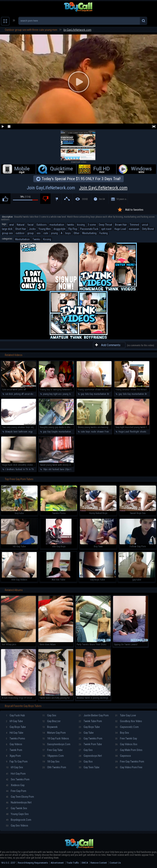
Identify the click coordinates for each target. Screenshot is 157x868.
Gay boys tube (16, 727)
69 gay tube (14, 721)
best (16, 432)
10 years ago (122, 199)
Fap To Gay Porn (17, 762)
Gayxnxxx (123, 756)
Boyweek (50, 727)
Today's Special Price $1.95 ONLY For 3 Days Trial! (81, 179)
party (36, 432)
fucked (19, 469)
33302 (85, 199)
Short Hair (21, 229)
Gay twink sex (17, 808)
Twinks (36, 239)
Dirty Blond (148, 229)
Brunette (111, 394)
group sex (7, 233)
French (108, 432)
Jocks (32, 229)
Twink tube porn (90, 721)
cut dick (9, 394)
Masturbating (89, 233)
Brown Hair (121, 225)
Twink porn (14, 750)
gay (82, 394)
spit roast (106, 229)
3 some (92, 225)
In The (32, 469)
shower (100, 432)
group (31, 233)
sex (39, 233)
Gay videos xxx (126, 744)
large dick (7, 229)
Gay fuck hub (15, 715)
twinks (71, 225)
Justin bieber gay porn (94, 715)
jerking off (19, 394)
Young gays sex (17, 814)
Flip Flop (73, 229)
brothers (11, 469)
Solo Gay (89, 394)
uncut (145, 225)
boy (71, 394)
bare (62, 469)
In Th (26, 469)
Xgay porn (13, 756)
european (134, 229)
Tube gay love (126, 715)
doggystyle (60, 229)
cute (46, 233)
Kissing (47, 239)
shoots (143, 432)
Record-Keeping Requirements (33, 863)
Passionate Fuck (89, 229)
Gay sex (49, 715)
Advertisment (57, 863)
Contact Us (115, 863)
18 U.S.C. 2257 (8, 863)
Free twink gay (126, 738)
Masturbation (22, 239)
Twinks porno (16, 738)
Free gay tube (52, 750)
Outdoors (42, 225)
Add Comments (111, 345)
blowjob (9, 432)
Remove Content (99, 863)
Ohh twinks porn (54, 767)
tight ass (58, 394)
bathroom (23, 432)
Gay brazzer (51, 721)
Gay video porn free (129, 767)
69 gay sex (15, 767)
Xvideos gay (15, 785)
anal (12, 225)
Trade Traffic (73, 863)
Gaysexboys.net (90, 756)
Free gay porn (16, 791)
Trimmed (134, 225)
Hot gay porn (16, 774)
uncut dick (29, 394)
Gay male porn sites (129, 750)
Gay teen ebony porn (20, 797)
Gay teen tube (89, 767)
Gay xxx (86, 762)
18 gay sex (51, 762)
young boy (48, 394)
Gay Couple (52, 432)
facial (30, 225)
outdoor (20, 233)
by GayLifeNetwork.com (77, 30)
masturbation (57, 225)
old (50, 469)
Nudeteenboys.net (19, 802)
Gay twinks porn (91, 738)
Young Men (45, 229)
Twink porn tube (90, 744)
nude (94, 432)
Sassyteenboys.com (56, 744)
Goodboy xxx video (129, 721)
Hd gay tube (15, 733)
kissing (81, 225)
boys (68, 233)
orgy (30, 432)
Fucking (104, 233)
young (54, 233)
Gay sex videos (17, 826)
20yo (67, 469)
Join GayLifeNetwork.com (79, 188)
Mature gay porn (54, 733)
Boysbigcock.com (19, 820)
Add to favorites (134, 210)
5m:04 (102, 199)
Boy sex (122, 733)
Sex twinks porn (18, 779)
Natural (21, 225)
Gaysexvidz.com (127, 727)
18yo (45, 469)
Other (76, 233)
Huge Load (120, 229)
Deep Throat (105, 225)
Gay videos (14, 744)
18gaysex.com (53, 756)
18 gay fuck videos (56, 738)
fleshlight (134, 432)
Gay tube (86, 733)
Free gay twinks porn (130, 762)
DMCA (85, 863)
